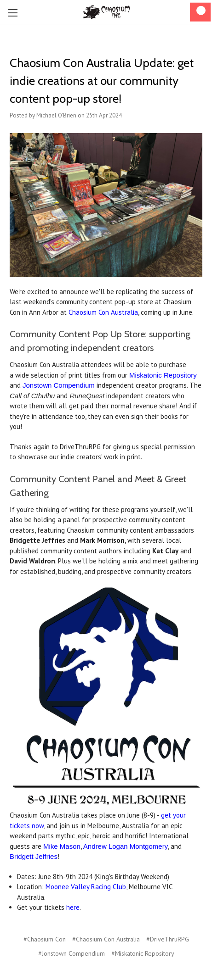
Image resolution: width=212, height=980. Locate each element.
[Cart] (200, 12)
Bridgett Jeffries (34, 856)
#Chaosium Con (45, 939)
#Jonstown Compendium (72, 953)
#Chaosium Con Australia (106, 939)
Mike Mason (62, 846)
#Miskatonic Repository (143, 953)
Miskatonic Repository (163, 375)
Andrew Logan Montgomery (126, 846)
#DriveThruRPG (168, 939)
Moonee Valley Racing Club (86, 887)
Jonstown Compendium (59, 385)
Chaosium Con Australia (103, 312)
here (73, 907)
